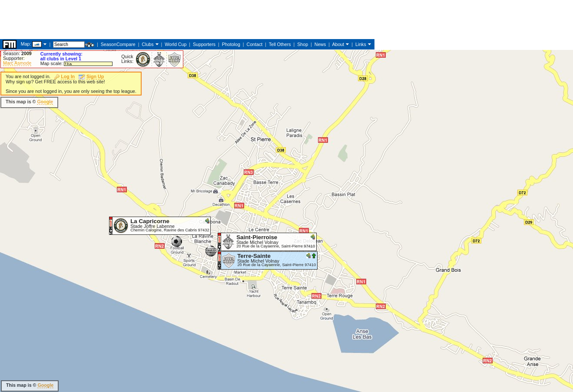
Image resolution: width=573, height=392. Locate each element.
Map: (26, 44)
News (320, 44)
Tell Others (280, 44)
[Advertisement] (158, 20)
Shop (303, 44)
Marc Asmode (17, 63)
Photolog (231, 44)
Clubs (147, 44)
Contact (254, 44)
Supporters (204, 44)
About (338, 44)
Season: (17, 53)
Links (361, 44)
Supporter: (14, 58)
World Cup (176, 44)
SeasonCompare (118, 44)
